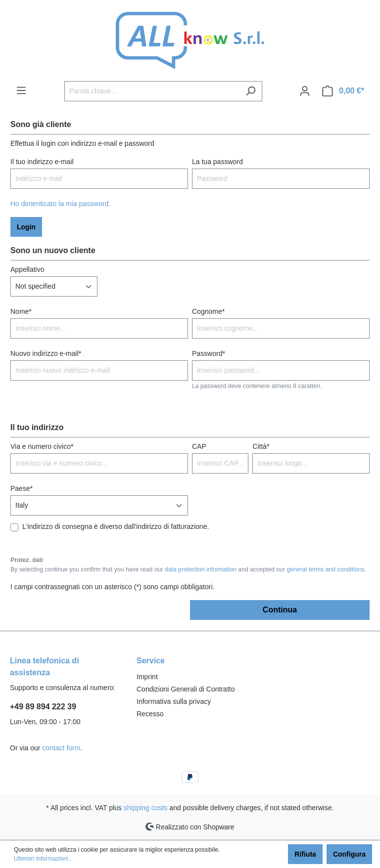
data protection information (201, 569)
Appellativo (27, 269)
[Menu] (21, 90)
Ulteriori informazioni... (43, 859)
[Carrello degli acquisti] (343, 91)
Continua (280, 610)
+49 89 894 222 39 (43, 707)
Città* (261, 446)
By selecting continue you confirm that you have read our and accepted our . (188, 569)
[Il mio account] (305, 91)
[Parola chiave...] (152, 91)
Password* (209, 353)
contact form (61, 748)
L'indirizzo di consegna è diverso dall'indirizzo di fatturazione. (116, 526)
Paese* (22, 488)
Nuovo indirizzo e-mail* (46, 353)
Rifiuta (305, 854)
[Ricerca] (251, 91)
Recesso (150, 714)
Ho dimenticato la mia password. (60, 204)
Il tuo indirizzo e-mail (42, 162)
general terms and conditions (325, 569)
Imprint (147, 677)
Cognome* (208, 311)
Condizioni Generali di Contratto (186, 689)
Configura (349, 854)
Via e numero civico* (42, 446)
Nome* (21, 311)
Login (26, 227)
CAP (199, 446)
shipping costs (146, 808)
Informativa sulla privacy (174, 701)
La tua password (217, 162)
